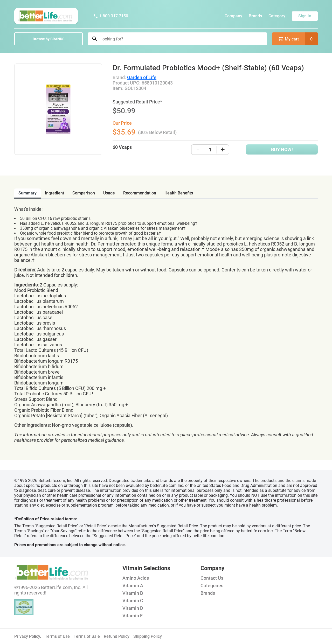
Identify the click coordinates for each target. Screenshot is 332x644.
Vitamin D (133, 608)
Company (233, 16)
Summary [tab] (27, 193)
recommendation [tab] (140, 193)
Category (277, 16)
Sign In (305, 16)
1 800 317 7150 (111, 16)
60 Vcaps (122, 147)
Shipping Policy (148, 636)
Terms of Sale (87, 636)
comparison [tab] (84, 193)
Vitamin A (133, 586)
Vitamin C (133, 601)
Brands (255, 16)
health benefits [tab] (179, 193)
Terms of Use (57, 636)
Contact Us (212, 578)
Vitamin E (133, 616)
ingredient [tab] (54, 193)
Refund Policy (117, 636)
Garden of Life (142, 77)
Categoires (212, 586)
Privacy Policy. (28, 636)
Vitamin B (133, 593)
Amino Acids (136, 578)
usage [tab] (109, 193)
